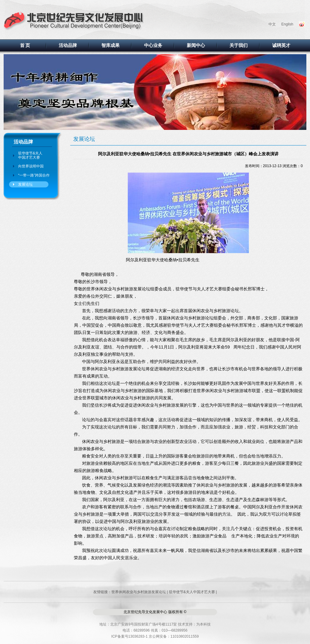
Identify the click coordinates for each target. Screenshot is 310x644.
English (287, 24)
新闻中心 (196, 45)
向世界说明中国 (31, 166)
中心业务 (153, 45)
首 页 (25, 45)
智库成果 (110, 45)
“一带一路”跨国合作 (34, 175)
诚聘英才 (281, 45)
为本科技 (203, 624)
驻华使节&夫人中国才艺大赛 (30, 155)
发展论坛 (25, 184)
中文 (272, 24)
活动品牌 (68, 45)
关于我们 (239, 45)
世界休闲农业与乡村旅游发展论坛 (139, 592)
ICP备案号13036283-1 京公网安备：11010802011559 (155, 636)
